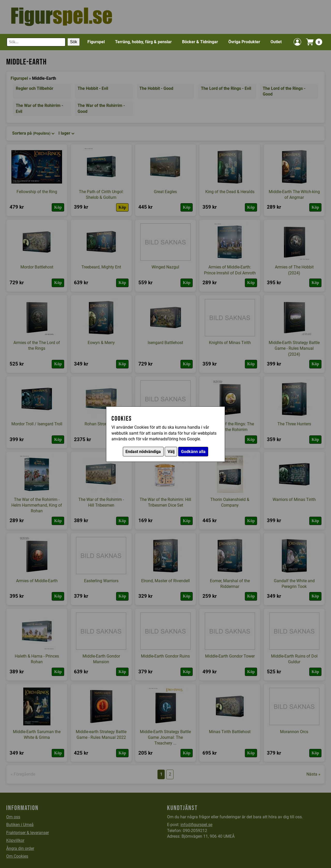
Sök (74, 42)
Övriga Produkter (244, 42)
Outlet (276, 42)
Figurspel (96, 42)
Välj (171, 452)
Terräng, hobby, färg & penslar (143, 42)
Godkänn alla (193, 452)
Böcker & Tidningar (200, 42)
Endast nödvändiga (143, 452)
